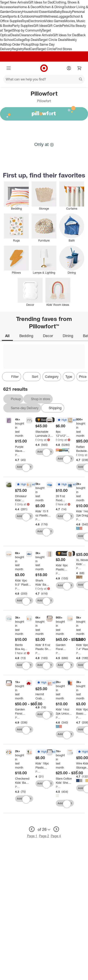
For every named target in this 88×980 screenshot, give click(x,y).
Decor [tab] (48, 336)
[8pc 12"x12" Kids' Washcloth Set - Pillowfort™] (63, 434)
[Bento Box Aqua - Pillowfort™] (22, 647)
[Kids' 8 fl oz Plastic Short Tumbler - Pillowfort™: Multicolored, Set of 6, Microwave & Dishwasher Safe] (44, 647)
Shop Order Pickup (18, 44)
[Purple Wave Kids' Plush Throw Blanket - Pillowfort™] (22, 449)
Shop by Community (27, 30)
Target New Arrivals (14, 2)
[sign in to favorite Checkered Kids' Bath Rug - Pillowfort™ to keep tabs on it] (26, 799)
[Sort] (32, 377)
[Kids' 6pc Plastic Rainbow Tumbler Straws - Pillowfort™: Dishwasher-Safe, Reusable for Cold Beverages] (64, 567)
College (19, 40)
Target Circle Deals (52, 40)
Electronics (36, 21)
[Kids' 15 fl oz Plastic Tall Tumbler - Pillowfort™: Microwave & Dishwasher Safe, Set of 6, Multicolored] (43, 513)
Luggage (63, 16)
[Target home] (44, 68)
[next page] (56, 829)
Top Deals (32, 40)
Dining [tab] (68, 336)
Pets (65, 26)
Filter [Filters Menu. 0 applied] (12, 377)
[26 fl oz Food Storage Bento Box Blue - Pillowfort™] (63, 498)
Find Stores (64, 49)
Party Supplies (23, 26)
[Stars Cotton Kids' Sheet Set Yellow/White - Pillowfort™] (64, 781)
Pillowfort (18, 455)
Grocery (17, 12)
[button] (45, 420)
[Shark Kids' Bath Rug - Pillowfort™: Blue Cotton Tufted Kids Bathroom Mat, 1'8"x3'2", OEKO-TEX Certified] (43, 583)
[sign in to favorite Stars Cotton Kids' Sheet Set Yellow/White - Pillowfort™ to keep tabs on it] (67, 804)
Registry (18, 49)
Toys (25, 21)
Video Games (54, 21)
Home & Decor (29, 7)
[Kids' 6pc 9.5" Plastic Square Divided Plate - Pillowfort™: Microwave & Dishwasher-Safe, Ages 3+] (23, 583)
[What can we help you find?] (44, 79)
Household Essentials (38, 12)
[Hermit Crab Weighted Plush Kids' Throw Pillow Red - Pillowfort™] (42, 696)
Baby (58, 12)
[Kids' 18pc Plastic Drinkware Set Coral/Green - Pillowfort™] (43, 765)
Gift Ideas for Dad (41, 2)
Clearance (27, 35)
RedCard (30, 49)
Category (52, 377)
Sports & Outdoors (20, 16)
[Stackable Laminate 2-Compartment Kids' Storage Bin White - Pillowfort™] (44, 434)
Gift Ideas (40, 26)
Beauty (67, 12)
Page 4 (56, 836)
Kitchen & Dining (52, 7)
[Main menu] (9, 68)
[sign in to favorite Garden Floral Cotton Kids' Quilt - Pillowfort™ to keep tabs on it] (26, 730)
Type (69, 377)
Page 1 (32, 836)
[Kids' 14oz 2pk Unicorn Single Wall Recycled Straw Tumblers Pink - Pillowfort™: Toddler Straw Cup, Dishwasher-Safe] (64, 711)
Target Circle (46, 49)
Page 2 (44, 836)
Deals (15, 35)
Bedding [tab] (26, 336)
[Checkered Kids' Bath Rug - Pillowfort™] (22, 781)
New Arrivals (43, 35)
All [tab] (7, 336)
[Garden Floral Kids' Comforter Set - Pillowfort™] (63, 647)
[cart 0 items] (79, 68)
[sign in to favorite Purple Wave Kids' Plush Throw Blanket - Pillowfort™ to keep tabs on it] (26, 468)
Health (39, 16)
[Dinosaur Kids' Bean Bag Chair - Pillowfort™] (22, 498)
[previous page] (32, 829)
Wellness (50, 16)
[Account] (69, 68)
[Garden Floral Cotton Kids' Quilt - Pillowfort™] (22, 711)
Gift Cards (55, 26)
